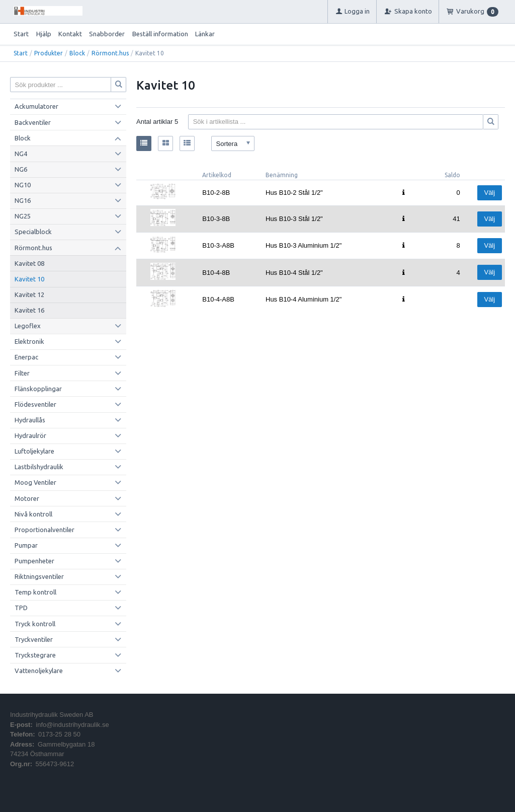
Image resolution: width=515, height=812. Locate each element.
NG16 (23, 200)
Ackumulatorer (36, 106)
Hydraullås (30, 420)
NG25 (23, 216)
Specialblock (33, 232)
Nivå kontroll (33, 514)
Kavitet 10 (29, 279)
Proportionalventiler (45, 530)
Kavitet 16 (29, 310)
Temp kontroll (35, 592)
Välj (489, 193)
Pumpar (26, 545)
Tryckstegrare (35, 655)
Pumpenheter (34, 561)
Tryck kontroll (35, 624)
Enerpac (26, 357)
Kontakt (70, 34)
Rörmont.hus (110, 53)
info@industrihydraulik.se (72, 725)
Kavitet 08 (29, 263)
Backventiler (33, 122)
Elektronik (29, 341)
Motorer (27, 498)
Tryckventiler (34, 639)
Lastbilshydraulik (39, 467)
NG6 (21, 169)
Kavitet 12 (29, 294)
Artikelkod (217, 175)
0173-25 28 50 (59, 734)
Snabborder (107, 34)
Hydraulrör (30, 435)
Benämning (282, 175)
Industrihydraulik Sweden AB (52, 715)
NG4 (21, 154)
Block (77, 53)
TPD (21, 608)
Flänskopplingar (38, 389)
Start (21, 34)
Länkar (205, 34)
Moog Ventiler (35, 482)
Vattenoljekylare (39, 671)
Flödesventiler (35, 404)
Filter (22, 373)
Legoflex (28, 326)
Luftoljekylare (34, 451)
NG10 (23, 185)
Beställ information (160, 34)
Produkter (49, 53)
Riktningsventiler (39, 576)
